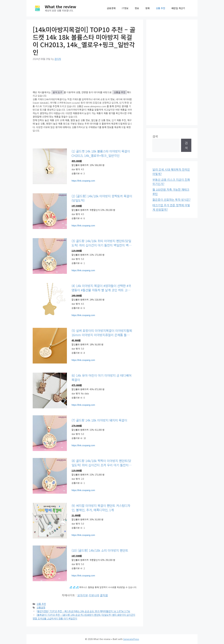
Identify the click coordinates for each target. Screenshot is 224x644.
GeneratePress (131, 639)
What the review (61, 7)
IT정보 (125, 8)
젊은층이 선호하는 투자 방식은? (171, 200)
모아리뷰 (83, 595)
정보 (137, 8)
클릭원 (104, 595)
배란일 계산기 (178, 8)
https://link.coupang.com (83, 181)
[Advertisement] (172, 72)
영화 (147, 8)
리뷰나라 (94, 595)
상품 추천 (161, 8)
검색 (155, 136)
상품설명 (41, 607)
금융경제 (111, 8)
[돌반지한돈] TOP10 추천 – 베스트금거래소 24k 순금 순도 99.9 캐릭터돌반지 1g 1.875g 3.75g (83, 611)
